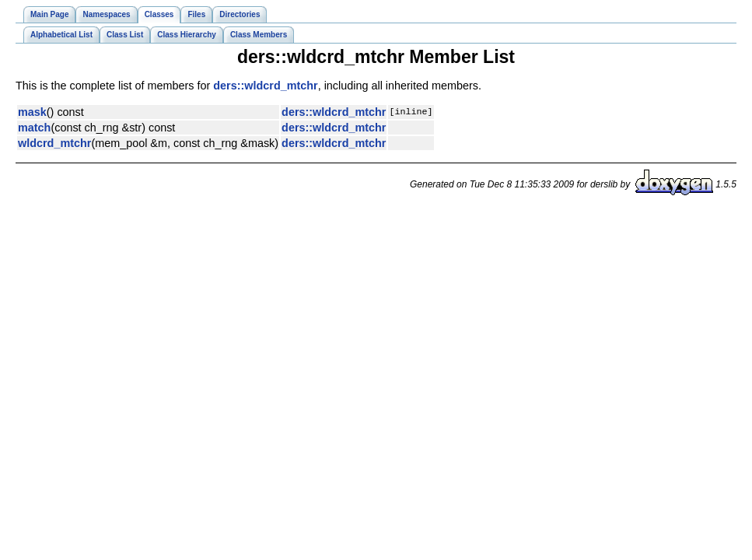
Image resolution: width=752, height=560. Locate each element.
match (34, 128)
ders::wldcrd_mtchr (265, 86)
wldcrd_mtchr (54, 143)
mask (32, 112)
